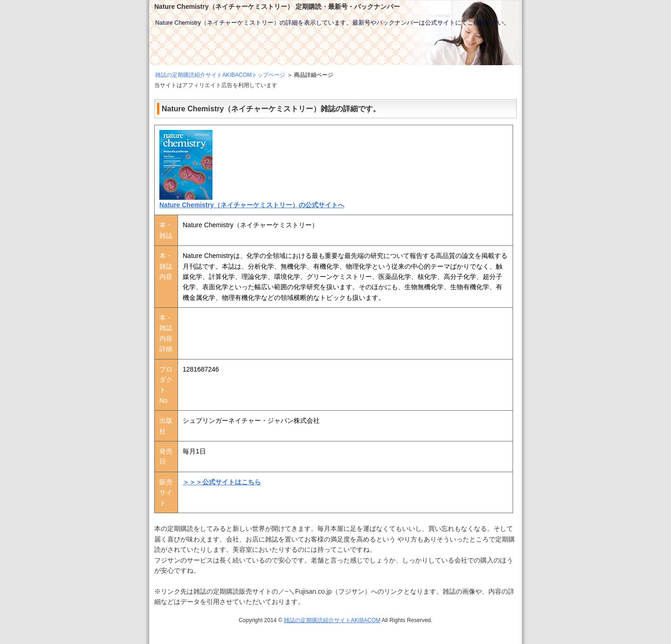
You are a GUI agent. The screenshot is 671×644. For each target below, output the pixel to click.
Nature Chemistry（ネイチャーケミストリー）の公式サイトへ (252, 205)
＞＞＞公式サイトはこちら (222, 482)
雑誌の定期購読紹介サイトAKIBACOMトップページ (220, 75)
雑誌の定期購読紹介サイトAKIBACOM (332, 620)
